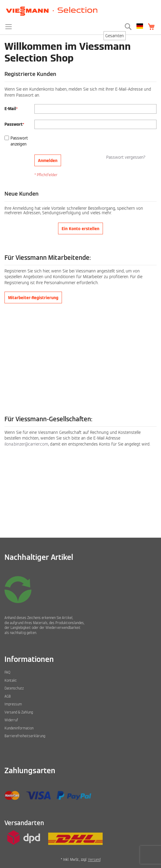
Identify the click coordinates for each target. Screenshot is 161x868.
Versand (94, 860)
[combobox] (115, 36)
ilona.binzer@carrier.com (26, 444)
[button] (140, 26)
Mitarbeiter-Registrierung (33, 298)
